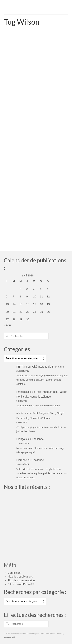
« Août (8, 325)
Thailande (38, 439)
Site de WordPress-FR (21, 584)
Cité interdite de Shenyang (48, 367)
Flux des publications (20, 577)
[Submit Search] (7, 336)
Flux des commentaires (22, 580)
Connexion (14, 573)
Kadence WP (9, 637)
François (22, 392)
